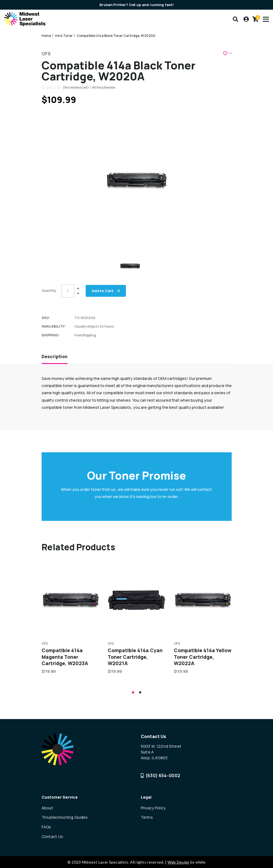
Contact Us (52, 836)
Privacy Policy (153, 808)
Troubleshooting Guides (65, 817)
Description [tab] (55, 357)
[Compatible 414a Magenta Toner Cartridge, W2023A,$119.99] (71, 600)
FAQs (46, 827)
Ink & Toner (64, 36)
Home (46, 36)
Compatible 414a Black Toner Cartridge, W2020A (116, 36)
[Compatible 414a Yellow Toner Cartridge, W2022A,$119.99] (203, 600)
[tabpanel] (71, 619)
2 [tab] (140, 692)
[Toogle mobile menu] (266, 19)
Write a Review (104, 87)
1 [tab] (133, 692)
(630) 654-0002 (161, 776)
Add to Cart (103, 291)
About (47, 808)
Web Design (179, 862)
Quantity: (49, 291)
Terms (147, 817)
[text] (51, 88)
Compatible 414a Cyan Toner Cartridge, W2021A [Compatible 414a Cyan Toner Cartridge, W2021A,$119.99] (135, 657)
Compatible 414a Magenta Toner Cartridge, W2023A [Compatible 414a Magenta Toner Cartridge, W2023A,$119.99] (65, 657)
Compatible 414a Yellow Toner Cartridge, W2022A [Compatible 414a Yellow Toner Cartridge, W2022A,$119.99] (203, 657)
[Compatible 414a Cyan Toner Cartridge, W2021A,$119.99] (137, 600)
